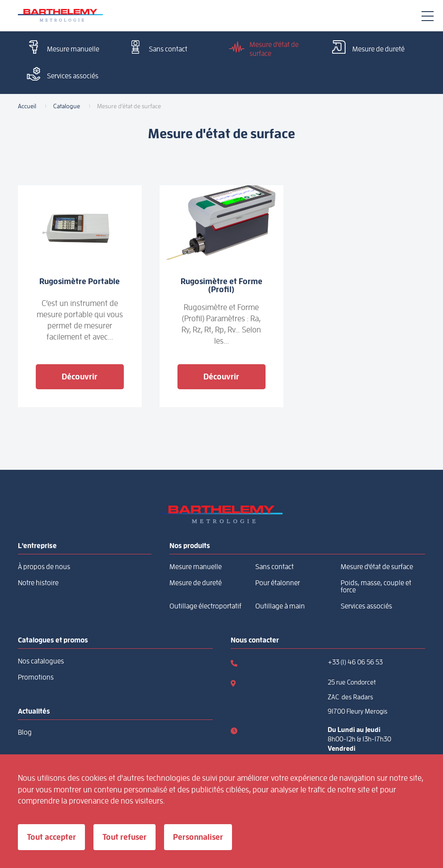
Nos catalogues (41, 661)
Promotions (36, 677)
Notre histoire (38, 583)
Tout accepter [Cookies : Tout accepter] (51, 837)
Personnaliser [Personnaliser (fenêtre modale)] (198, 837)
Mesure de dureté (366, 48)
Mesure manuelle (61, 48)
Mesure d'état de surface (263, 49)
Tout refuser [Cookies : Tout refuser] (124, 837)
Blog (25, 732)
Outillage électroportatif (205, 606)
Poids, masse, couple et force (376, 587)
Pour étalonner (278, 583)
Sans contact (156, 48)
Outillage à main (280, 606)
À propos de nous (44, 567)
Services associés (60, 75)
